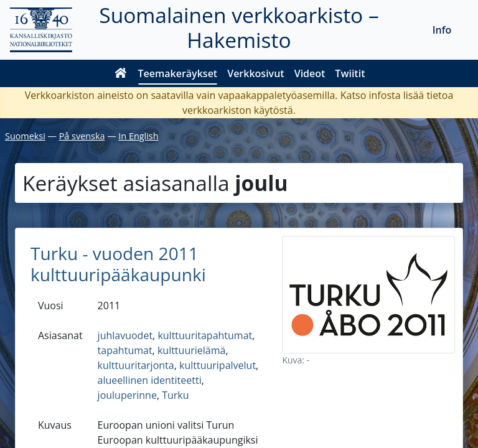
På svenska (82, 136)
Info (442, 30)
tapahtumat (125, 350)
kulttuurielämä (191, 350)
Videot (310, 73)
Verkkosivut (255, 73)
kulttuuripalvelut (218, 365)
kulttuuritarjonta (136, 365)
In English (138, 136)
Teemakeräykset (178, 73)
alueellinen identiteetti (150, 380)
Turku (175, 395)
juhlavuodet (125, 335)
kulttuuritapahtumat (205, 335)
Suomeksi (25, 136)
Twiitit (350, 73)
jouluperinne (127, 395)
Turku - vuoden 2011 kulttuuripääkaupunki (118, 264)
